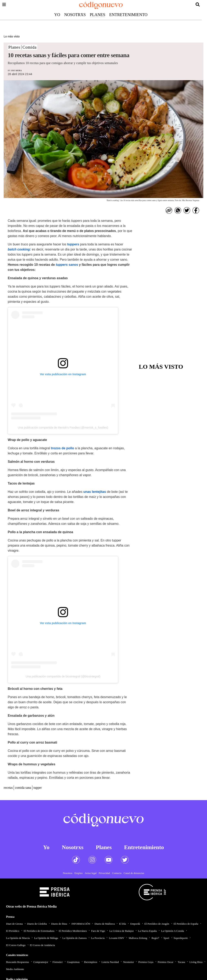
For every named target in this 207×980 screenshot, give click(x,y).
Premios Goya (146, 962)
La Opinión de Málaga (46, 938)
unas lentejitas (95, 492)
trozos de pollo (63, 448)
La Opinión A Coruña (173, 931)
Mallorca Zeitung (138, 938)
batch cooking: (19, 249)
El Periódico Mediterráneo (73, 931)
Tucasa (181, 962)
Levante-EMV (117, 938)
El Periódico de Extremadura (39, 931)
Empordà (135, 924)
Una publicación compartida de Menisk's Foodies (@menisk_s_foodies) (63, 428)
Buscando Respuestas (18, 962)
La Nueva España (148, 931)
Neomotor (129, 962)
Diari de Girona (14, 924)
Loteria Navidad (110, 962)
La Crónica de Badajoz (122, 931)
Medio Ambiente (15, 969)
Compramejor (41, 962)
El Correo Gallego (16, 945)
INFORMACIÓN (81, 924)
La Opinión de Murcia (18, 938)
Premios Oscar (165, 962)
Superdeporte (181, 938)
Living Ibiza (196, 962)
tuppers (73, 244)
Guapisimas (73, 962)
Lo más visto (12, 36)
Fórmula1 (58, 962)
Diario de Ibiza (59, 924)
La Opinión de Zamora (74, 938)
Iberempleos (90, 962)
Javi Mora (16, 71)
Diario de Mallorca (105, 924)
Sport (166, 938)
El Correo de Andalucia (42, 945)
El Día (122, 924)
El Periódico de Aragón (157, 924)
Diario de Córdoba (37, 924)
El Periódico (13, 931)
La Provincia (98, 938)
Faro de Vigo (98, 931)
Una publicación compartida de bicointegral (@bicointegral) (63, 676)
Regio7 (155, 938)
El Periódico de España (186, 924)
